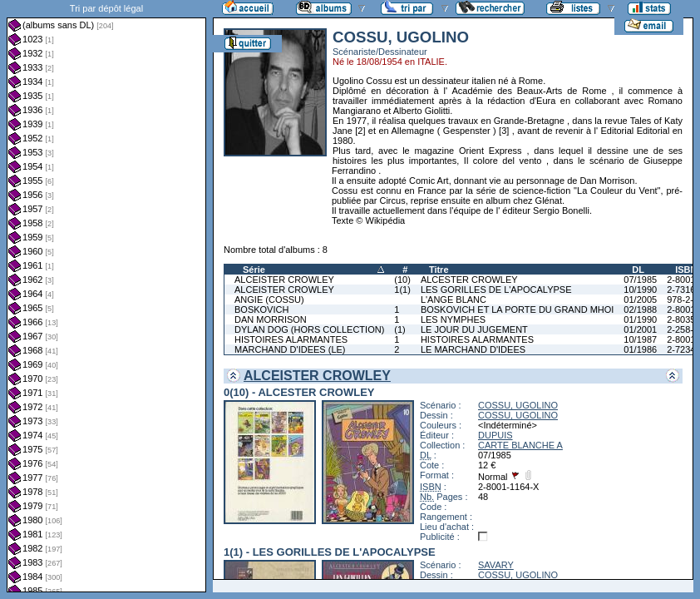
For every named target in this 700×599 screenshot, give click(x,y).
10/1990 (640, 290)
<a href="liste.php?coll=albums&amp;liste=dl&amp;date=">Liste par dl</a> (106, 296)
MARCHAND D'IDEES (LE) (290, 349)
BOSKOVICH (261, 309)
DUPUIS (495, 435)
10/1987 (640, 339)
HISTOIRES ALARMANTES (291, 339)
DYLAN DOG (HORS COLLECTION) (309, 329)
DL (638, 270)
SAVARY (496, 565)
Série (254, 270)
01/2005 (640, 299)
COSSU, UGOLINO (518, 405)
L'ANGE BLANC (454, 299)
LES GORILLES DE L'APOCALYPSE (496, 290)
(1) (399, 329)
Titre (439, 270)
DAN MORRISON (271, 319)
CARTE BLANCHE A (520, 445)
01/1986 (640, 349)
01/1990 (640, 319)
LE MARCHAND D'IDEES (473, 349)
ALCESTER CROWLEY (469, 280)
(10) (402, 280)
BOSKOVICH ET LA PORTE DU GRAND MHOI (517, 309)
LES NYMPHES (453, 319)
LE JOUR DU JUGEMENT (474, 329)
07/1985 (640, 280)
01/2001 (640, 329)
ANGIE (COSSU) (269, 299)
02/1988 (640, 309)
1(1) (402, 290)
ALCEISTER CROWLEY (284, 280)
